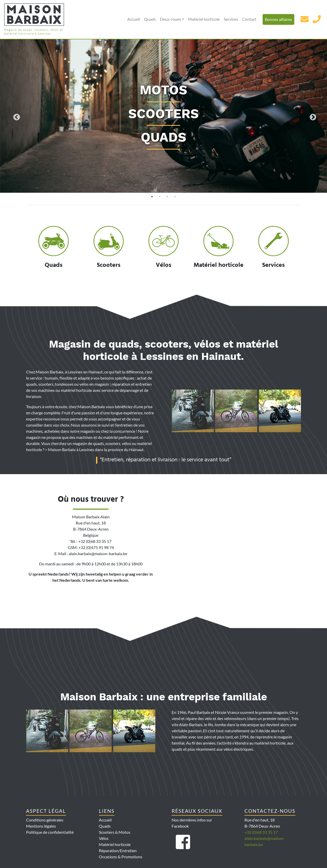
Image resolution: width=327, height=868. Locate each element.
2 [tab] (160, 197)
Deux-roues (170, 19)
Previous (15, 116)
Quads (150, 19)
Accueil (134, 19)
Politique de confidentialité (50, 832)
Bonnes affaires (278, 19)
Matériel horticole (204, 19)
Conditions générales (45, 820)
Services (231, 19)
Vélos (104, 838)
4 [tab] (175, 197)
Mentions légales (41, 826)
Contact (249, 19)
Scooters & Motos (115, 832)
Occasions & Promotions (121, 857)
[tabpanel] (163, 116)
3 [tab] (167, 197)
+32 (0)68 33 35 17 (261, 832)
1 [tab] (152, 197)
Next (312, 116)
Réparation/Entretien (118, 850)
